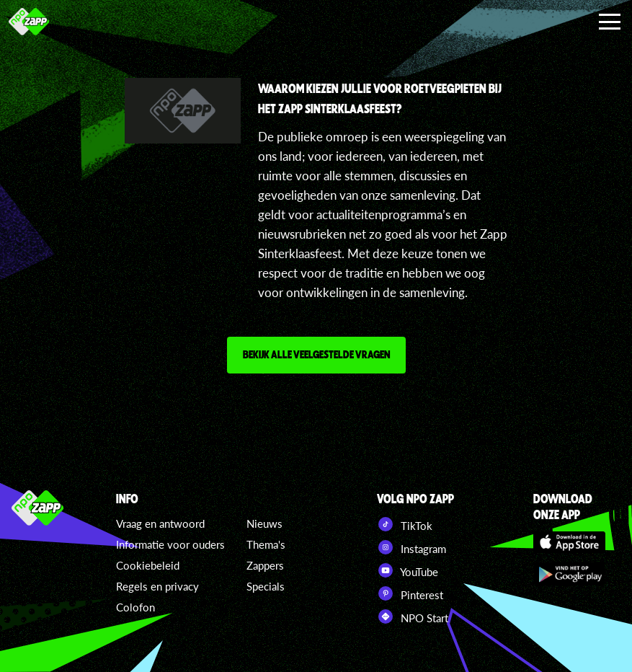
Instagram (411, 547)
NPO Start (413, 616)
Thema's (266, 544)
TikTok (405, 524)
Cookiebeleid (148, 565)
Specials (266, 586)
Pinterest (410, 593)
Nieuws (264, 523)
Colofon (135, 607)
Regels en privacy (157, 586)
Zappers (265, 565)
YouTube (408, 570)
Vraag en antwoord (160, 523)
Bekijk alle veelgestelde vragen (316, 354)
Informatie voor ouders (170, 544)
